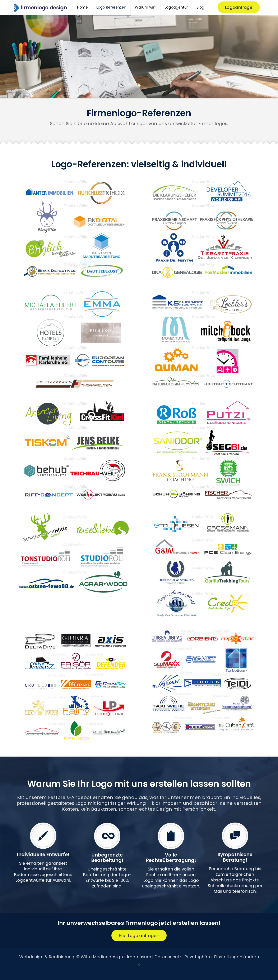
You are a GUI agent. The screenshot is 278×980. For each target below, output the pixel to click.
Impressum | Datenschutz (154, 957)
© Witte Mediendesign (100, 957)
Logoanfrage (239, 7)
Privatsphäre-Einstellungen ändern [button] (222, 957)
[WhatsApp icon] (139, 965)
